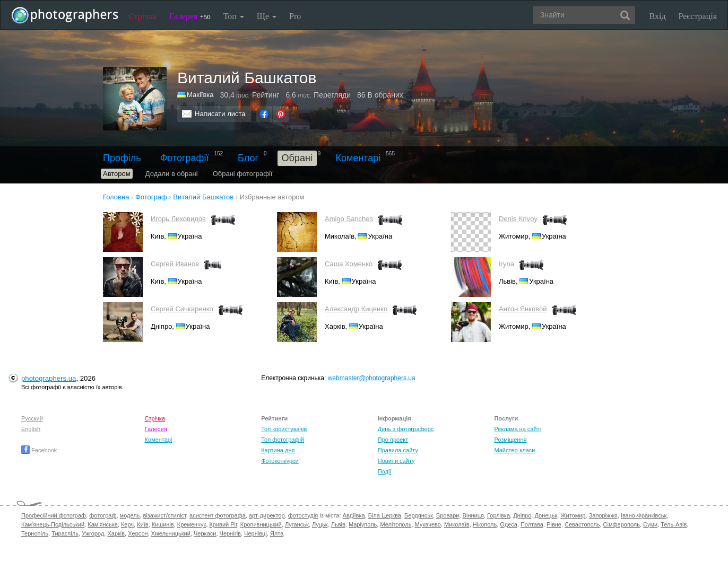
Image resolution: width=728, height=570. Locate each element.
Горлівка (499, 515)
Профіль (122, 158)
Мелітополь (396, 524)
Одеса (508, 524)
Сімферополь (622, 524)
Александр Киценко (356, 309)
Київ (142, 524)
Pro (295, 16)
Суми (650, 524)
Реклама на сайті (517, 429)
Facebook (39, 450)
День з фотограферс (406, 429)
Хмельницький (171, 533)
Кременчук (192, 524)
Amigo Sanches (349, 219)
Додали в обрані (172, 174)
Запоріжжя (603, 515)
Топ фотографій (283, 440)
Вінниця (473, 515)
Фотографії (185, 158)
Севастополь (582, 524)
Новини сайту (396, 461)
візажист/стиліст (164, 515)
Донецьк (546, 515)
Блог (248, 158)
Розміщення (510, 440)
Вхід (658, 16)
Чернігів (230, 533)
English (31, 429)
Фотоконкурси (280, 461)
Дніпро (522, 515)
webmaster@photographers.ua (372, 378)
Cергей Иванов (175, 264)
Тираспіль (65, 533)
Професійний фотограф (54, 515)
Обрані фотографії (243, 174)
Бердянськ (419, 515)
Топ (234, 16)
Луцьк (320, 524)
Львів (338, 524)
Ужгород (93, 533)
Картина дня (278, 450)
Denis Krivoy (518, 219)
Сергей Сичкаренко (182, 309)
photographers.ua (49, 378)
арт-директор (267, 515)
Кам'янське (103, 524)
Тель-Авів (674, 524)
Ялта (277, 533)
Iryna (506, 264)
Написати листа (220, 114)
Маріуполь (363, 524)
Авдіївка (354, 515)
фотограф (103, 515)
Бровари (448, 515)
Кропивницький (261, 524)
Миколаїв (457, 524)
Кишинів (163, 524)
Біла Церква (385, 515)
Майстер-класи (514, 450)
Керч (127, 524)
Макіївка (200, 95)
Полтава (532, 524)
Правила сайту (398, 450)
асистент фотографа (218, 515)
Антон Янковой (523, 309)
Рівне (554, 524)
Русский (32, 418)
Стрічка (142, 16)
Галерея (190, 16)
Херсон (138, 533)
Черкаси (205, 533)
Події (385, 471)
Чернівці (255, 533)
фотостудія (303, 515)
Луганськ (297, 524)
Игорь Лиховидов (178, 219)
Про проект (393, 440)
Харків (116, 533)
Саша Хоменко (349, 264)
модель (130, 515)
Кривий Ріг (223, 524)
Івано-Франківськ (644, 515)
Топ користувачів (284, 429)
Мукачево (428, 524)
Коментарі (358, 158)
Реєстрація (698, 16)
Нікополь (485, 524)
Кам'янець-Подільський (53, 524)
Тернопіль (35, 533)
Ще (267, 16)
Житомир (573, 515)
